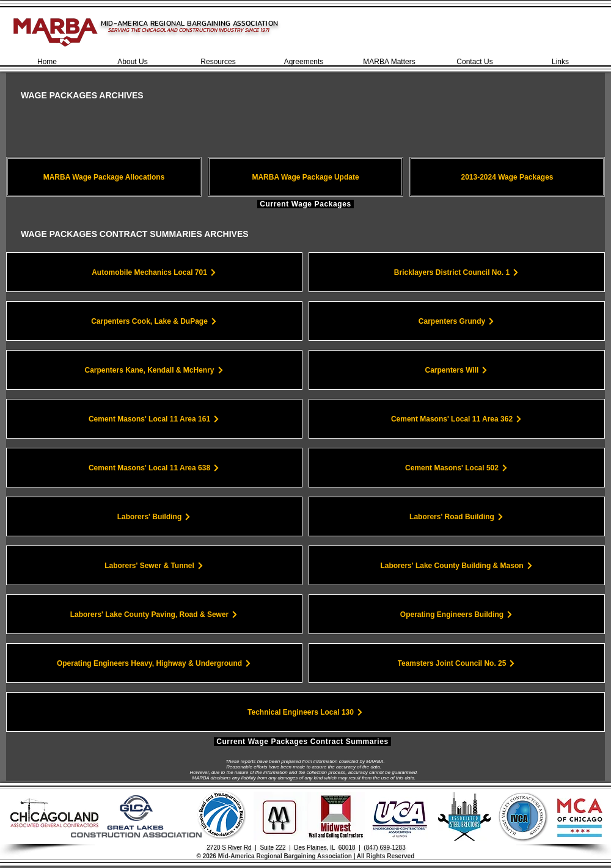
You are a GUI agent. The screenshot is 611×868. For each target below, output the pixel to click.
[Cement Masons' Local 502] (457, 468)
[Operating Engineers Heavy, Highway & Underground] (154, 663)
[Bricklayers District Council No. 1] (457, 272)
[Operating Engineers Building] (457, 614)
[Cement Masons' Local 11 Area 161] (154, 419)
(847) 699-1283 (384, 848)
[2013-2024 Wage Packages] (507, 177)
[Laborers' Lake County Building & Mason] (457, 565)
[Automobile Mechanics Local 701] (154, 272)
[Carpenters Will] (457, 370)
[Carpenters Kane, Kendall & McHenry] (154, 370)
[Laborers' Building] (154, 516)
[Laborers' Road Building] (457, 516)
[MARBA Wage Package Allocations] (104, 177)
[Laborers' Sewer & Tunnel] (154, 565)
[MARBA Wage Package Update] (305, 177)
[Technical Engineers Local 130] (305, 712)
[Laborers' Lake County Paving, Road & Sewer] (154, 614)
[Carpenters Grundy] (457, 321)
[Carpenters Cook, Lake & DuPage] (154, 321)
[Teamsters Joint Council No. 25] (457, 663)
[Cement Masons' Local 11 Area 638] (154, 468)
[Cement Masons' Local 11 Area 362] (457, 419)
